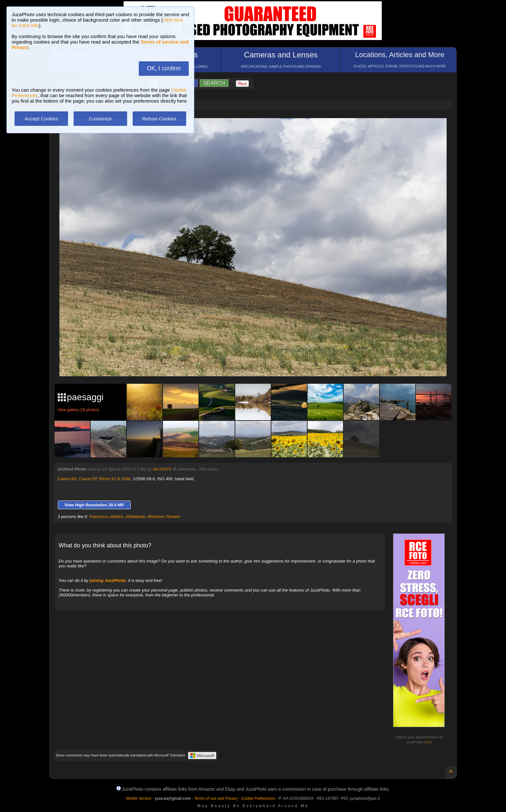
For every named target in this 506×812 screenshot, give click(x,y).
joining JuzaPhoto (108, 580)
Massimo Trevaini (164, 517)
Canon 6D (67, 479)
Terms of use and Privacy (216, 798)
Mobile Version (139, 798)
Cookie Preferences (258, 798)
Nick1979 (162, 469)
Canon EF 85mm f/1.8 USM (105, 479)
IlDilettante (135, 517)
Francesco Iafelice (106, 517)
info (428, 742)
